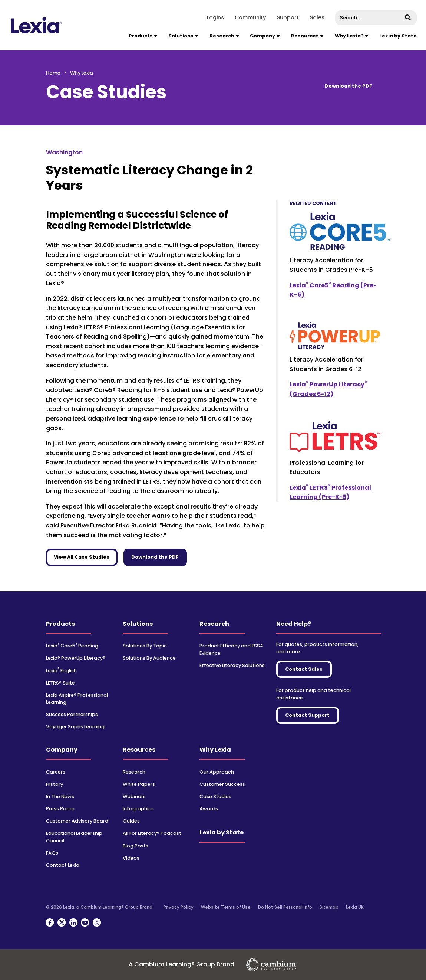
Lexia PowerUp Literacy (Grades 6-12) (328, 389)
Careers (56, 772)
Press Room (60, 809)
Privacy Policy (179, 907)
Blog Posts (136, 846)
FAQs (52, 853)
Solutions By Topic (145, 646)
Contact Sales (304, 669)
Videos (131, 858)
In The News (60, 796)
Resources (139, 750)
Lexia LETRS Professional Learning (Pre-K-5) (330, 492)
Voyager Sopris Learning (75, 727)
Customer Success (222, 784)
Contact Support (307, 715)
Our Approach (217, 772)
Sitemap (329, 907)
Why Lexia (215, 750)
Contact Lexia (63, 865)
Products (60, 624)
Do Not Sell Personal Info (285, 907)
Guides (131, 821)
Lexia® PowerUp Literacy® (76, 658)
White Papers (139, 784)
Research (214, 624)
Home (53, 73)
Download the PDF (349, 86)
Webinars (134, 796)
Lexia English (61, 671)
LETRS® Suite (60, 683)
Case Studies (215, 796)
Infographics (138, 809)
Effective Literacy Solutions (232, 665)
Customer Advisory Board (77, 821)
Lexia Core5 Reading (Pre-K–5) (333, 290)
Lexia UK (355, 907)
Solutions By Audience (149, 658)
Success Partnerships (72, 714)
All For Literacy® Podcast (152, 833)
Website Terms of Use (226, 907)
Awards (209, 809)
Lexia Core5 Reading (72, 646)
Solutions (138, 624)
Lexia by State (398, 36)
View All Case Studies (82, 557)
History (55, 784)
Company (62, 750)
